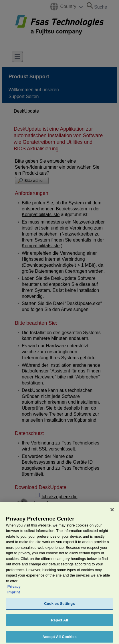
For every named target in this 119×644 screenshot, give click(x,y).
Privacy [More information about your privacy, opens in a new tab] (14, 589)
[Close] (112, 512)
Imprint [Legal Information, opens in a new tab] (14, 594)
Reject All (59, 623)
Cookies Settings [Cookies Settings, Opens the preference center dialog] (59, 606)
